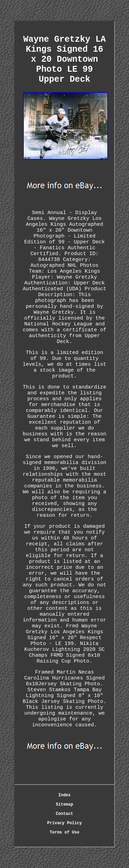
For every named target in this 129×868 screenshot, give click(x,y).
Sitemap (64, 805)
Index (64, 795)
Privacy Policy (64, 823)
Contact (64, 814)
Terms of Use (64, 832)
